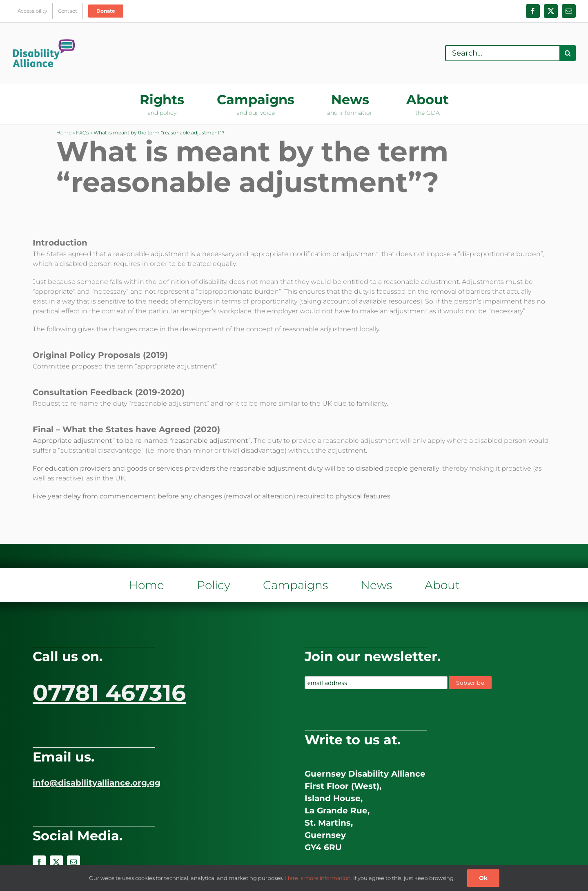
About (442, 585)
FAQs (82, 133)
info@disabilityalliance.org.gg (97, 783)
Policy (214, 585)
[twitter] (56, 862)
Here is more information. (318, 878)
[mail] (73, 862)
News (376, 585)
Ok (483, 878)
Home (64, 133)
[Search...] (502, 53)
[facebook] (39, 862)
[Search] (568, 53)
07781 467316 (109, 693)
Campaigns (295, 585)
